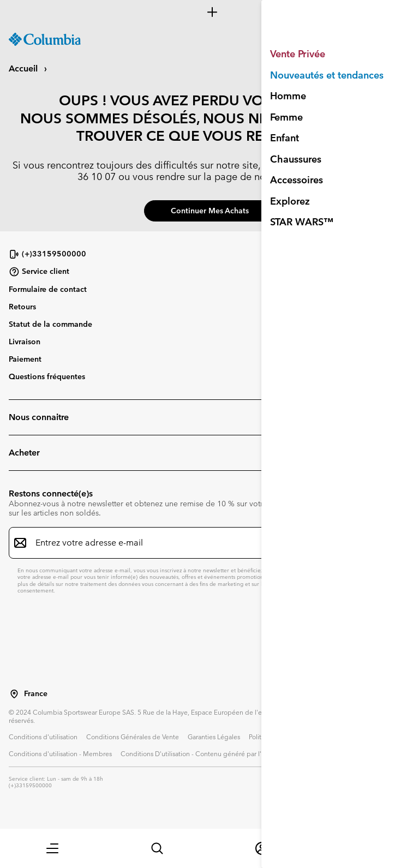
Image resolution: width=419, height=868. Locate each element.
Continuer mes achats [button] (210, 211)
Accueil (24, 68)
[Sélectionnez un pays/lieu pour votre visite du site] (14, 694)
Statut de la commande (50, 324)
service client (310, 176)
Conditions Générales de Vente (133, 737)
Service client (39, 272)
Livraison (25, 342)
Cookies (353, 753)
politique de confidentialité (353, 577)
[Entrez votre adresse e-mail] (203, 543)
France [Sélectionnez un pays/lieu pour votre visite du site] (36, 694)
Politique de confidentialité (289, 737)
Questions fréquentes (47, 376)
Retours (22, 307)
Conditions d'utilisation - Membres (60, 753)
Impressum (316, 753)
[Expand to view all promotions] (209, 12)
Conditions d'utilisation (43, 737)
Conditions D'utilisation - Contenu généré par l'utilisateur (205, 753)
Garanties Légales (214, 737)
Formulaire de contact (48, 289)
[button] (52, 848)
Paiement (25, 359)
